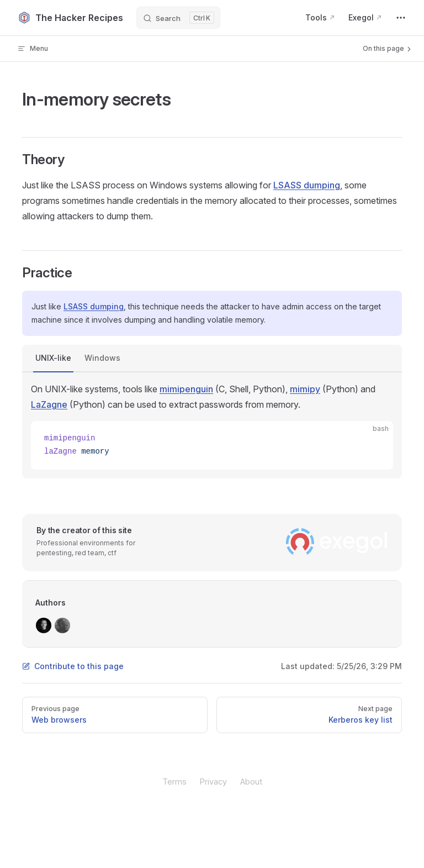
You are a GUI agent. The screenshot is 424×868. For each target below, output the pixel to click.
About (251, 782)
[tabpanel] (212, 425)
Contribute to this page (73, 666)
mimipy (305, 389)
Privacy (213, 782)
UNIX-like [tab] (53, 358)
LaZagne (49, 404)
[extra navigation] (401, 18)
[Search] (178, 18)
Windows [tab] (102, 358)
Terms (174, 782)
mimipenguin (186, 389)
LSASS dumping (307, 185)
